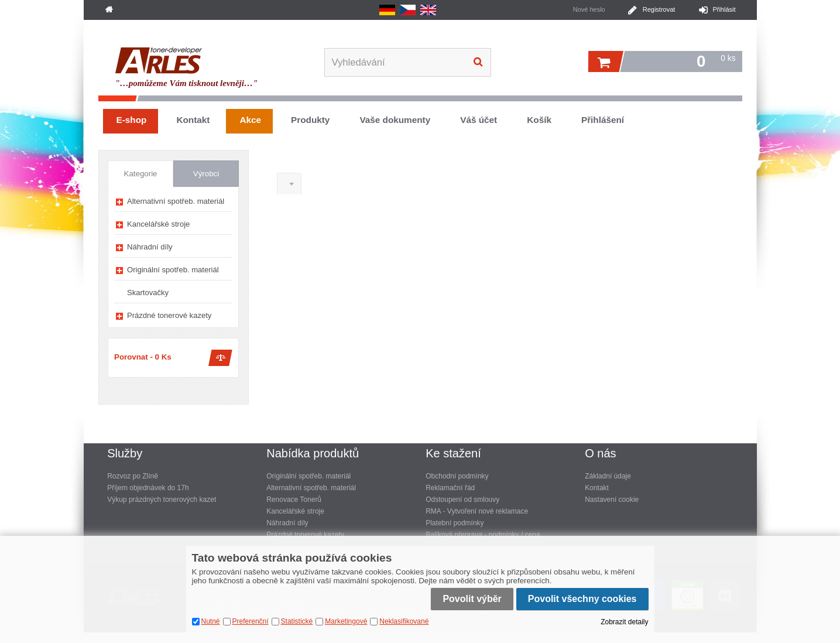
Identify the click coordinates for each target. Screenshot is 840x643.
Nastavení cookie (612, 500)
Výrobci (206, 174)
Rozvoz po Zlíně (133, 476)
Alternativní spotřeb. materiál (176, 201)
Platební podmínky (455, 523)
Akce (250, 120)
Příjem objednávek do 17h (148, 488)
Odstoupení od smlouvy (462, 500)
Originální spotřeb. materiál (173, 270)
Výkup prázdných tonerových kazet (162, 500)
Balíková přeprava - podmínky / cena (483, 535)
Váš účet (479, 120)
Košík (539, 120)
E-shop (132, 120)
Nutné (211, 621)
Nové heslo (589, 9)
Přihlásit (724, 9)
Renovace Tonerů (294, 500)
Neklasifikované (404, 621)
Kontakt (193, 120)
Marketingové (346, 621)
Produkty (310, 120)
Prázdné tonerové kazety (169, 315)
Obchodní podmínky (457, 476)
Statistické (297, 621)
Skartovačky (148, 293)
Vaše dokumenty (395, 120)
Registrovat (659, 9)
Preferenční (251, 621)
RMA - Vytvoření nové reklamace (477, 511)
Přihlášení (603, 120)
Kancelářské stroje (158, 224)
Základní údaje (608, 476)
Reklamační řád (450, 488)
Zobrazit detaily (624, 622)
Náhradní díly (150, 247)
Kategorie (141, 174)
